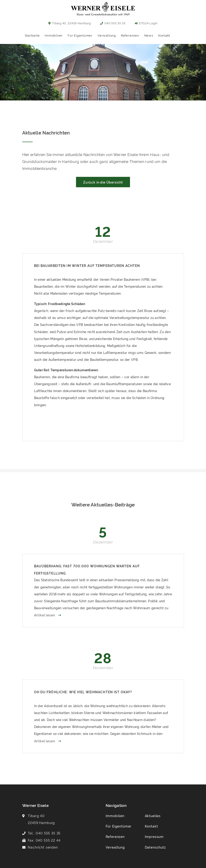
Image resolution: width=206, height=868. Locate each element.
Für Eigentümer (80, 35)
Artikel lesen (45, 615)
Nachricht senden (43, 847)
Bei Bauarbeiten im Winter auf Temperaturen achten (87, 265)
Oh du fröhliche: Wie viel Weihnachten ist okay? (83, 692)
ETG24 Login (146, 23)
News (149, 35)
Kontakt (164, 35)
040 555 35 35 (113, 23)
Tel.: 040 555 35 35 (44, 833)
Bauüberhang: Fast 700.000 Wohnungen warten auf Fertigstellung (87, 569)
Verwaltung (107, 35)
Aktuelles (153, 816)
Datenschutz (155, 847)
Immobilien (54, 35)
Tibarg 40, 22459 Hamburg (70, 23)
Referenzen (130, 35)
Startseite (32, 35)
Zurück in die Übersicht (103, 182)
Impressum (154, 836)
